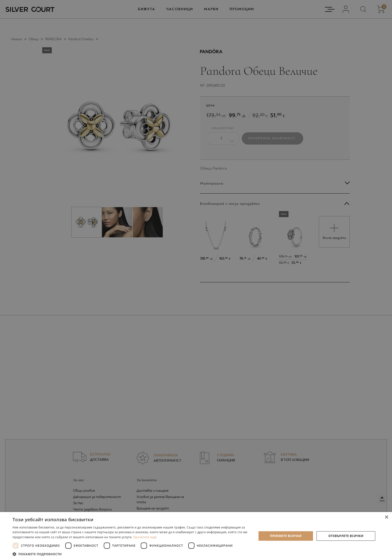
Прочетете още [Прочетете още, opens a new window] (145, 537)
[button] (131, 554)
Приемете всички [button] (286, 536)
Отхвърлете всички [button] (346, 536)
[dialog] (196, 280)
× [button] (386, 517)
